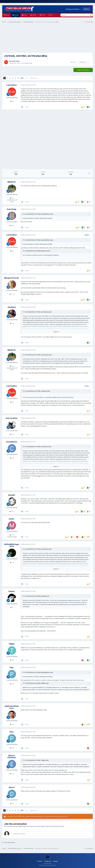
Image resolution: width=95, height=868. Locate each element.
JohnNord (12, 307)
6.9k (12, 458)
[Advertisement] (47, 39)
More (51, 15)
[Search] (70, 15)
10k (12, 101)
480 (12, 660)
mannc (12, 519)
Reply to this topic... (19, 834)
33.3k (12, 294)
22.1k (12, 684)
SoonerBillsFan (45, 214)
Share (73, 62)
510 (12, 804)
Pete (12, 668)
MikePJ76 (12, 182)
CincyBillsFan (12, 442)
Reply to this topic (83, 70)
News (7, 15)
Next (22, 78)
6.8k (12, 198)
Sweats (12, 591)
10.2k (12, 511)
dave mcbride (12, 418)
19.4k (12, 535)
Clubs (25, 15)
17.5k (12, 774)
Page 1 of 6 (34, 78)
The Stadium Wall (27, 63)
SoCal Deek (12, 209)
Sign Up (86, 9)
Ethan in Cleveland (12, 757)
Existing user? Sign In (73, 9)
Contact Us (48, 861)
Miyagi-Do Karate (12, 278)
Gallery (34, 15)
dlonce (12, 787)
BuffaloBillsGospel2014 (12, 545)
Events (43, 15)
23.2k (12, 225)
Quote (27, 107)
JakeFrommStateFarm (12, 707)
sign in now (45, 826)
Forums (16, 16)
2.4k (12, 562)
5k (12, 607)
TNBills (12, 644)
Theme (40, 861)
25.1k (12, 434)
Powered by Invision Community (47, 865)
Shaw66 (12, 495)
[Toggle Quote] (23, 214)
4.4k (12, 724)
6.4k (12, 323)
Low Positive (15, 61)
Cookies (55, 861)
